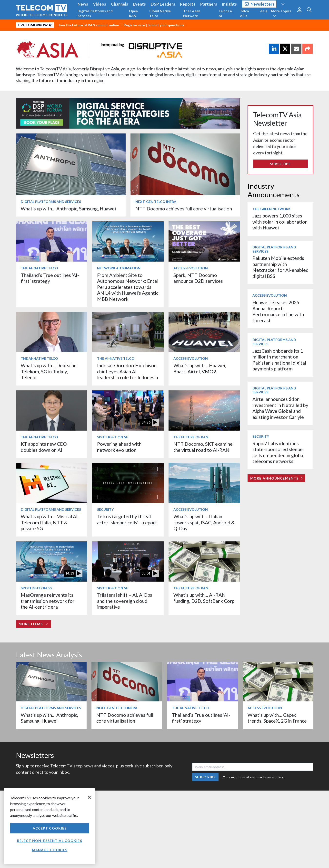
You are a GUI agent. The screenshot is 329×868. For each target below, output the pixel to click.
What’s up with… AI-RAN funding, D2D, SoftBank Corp (204, 598)
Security (105, 509)
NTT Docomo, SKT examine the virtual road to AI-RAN (203, 447)
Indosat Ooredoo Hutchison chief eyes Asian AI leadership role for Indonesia (128, 371)
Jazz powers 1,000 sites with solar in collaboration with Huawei (280, 222)
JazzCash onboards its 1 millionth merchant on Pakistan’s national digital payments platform (279, 360)
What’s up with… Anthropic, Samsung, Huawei (68, 209)
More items (33, 624)
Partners (209, 4)
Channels (120, 4)
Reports (188, 4)
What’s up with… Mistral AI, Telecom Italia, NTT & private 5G (50, 522)
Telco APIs (244, 13)
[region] (50, 826)
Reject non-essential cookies (50, 841)
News (83, 4)
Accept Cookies (50, 828)
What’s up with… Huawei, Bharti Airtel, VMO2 (200, 368)
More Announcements (276, 478)
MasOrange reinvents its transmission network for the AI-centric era (48, 601)
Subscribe (280, 164)
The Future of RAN (191, 437)
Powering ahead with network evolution (119, 447)
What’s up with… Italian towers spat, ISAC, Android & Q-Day (204, 522)
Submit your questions (166, 25)
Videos (100, 4)
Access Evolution (191, 268)
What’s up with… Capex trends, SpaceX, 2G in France (277, 718)
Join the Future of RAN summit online (89, 25)
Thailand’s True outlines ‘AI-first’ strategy (50, 278)
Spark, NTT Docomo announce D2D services (198, 278)
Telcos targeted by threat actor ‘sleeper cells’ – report (127, 519)
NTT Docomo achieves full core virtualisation (184, 209)
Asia (264, 11)
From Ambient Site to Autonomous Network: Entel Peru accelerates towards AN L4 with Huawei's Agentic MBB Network (128, 287)
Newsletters (260, 4)
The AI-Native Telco (39, 268)
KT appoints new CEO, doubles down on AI (44, 447)
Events (139, 4)
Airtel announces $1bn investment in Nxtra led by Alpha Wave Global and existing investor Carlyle (280, 408)
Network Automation (119, 268)
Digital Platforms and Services (95, 13)
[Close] (89, 797)
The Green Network (192, 13)
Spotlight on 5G (113, 437)
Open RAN (133, 13)
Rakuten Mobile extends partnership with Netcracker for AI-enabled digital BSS (280, 267)
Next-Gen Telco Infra (156, 202)
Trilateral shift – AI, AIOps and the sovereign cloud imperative (125, 601)
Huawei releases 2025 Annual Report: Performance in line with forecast (278, 311)
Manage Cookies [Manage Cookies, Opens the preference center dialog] (50, 850)
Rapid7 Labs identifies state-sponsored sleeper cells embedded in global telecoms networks (279, 452)
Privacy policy (273, 777)
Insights (229, 4)
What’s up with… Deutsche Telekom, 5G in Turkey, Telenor (49, 371)
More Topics (281, 13)
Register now (134, 25)
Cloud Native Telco (160, 13)
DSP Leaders (163, 4)
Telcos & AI (226, 13)
